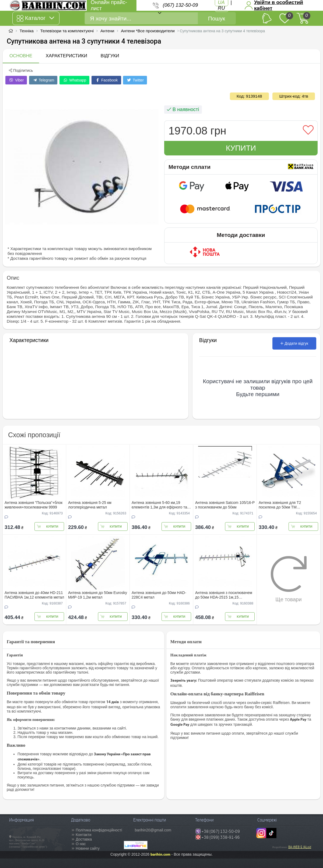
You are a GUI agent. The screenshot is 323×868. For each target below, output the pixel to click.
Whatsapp (74, 80)
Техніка (27, 31)
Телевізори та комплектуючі (67, 31)
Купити (241, 148)
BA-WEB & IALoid (300, 847)
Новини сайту (88, 848)
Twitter (135, 80)
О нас (81, 844)
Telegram (43, 80)
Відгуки (110, 56)
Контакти (83, 835)
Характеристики (66, 56)
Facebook (106, 80)
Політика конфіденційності (99, 830)
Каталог (35, 18)
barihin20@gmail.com (153, 830)
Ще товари (289, 579)
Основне (21, 56)
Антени (107, 31)
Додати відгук (294, 343)
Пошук (217, 18)
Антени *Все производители (148, 31)
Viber (16, 80)
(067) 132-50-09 (180, 5)
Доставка (84, 839)
